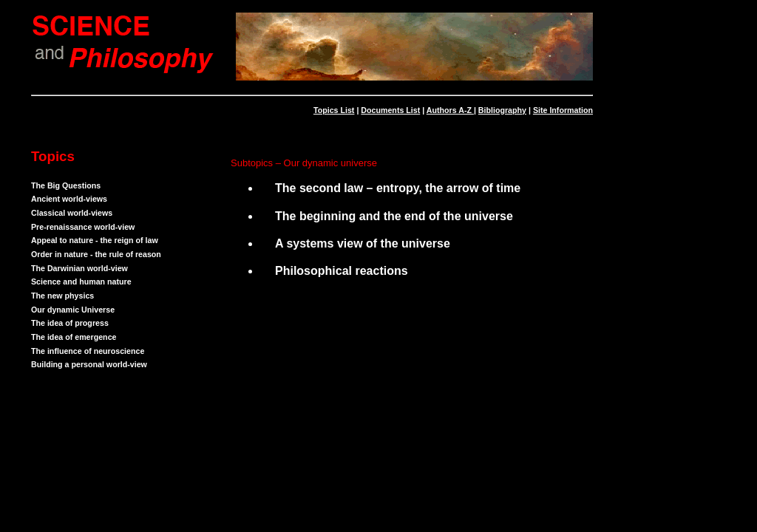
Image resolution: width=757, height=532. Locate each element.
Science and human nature (81, 282)
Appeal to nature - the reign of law (95, 240)
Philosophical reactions (342, 271)
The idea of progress (70, 323)
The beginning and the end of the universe (394, 216)
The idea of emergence (74, 337)
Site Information (563, 110)
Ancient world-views (69, 199)
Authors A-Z (450, 110)
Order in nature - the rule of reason (96, 254)
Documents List (390, 110)
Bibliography (502, 110)
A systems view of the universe (363, 243)
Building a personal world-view (89, 364)
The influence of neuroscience (88, 351)
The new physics (62, 296)
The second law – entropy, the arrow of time (398, 188)
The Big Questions (66, 185)
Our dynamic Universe (73, 310)
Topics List (334, 110)
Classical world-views (72, 213)
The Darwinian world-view (79, 268)
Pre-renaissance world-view (83, 227)
